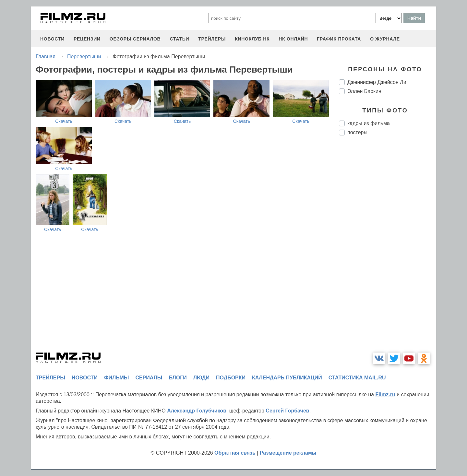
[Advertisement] (388, 249)
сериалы (149, 378)
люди (201, 378)
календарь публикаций (287, 378)
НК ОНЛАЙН (293, 39)
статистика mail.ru (357, 378)
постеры (357, 132)
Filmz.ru (385, 395)
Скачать (64, 121)
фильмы (116, 378)
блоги (178, 378)
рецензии (87, 39)
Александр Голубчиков (197, 411)
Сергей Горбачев (287, 411)
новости (52, 39)
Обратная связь (235, 453)
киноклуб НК (252, 39)
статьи (179, 39)
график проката (339, 39)
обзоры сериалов (135, 39)
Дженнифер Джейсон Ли (377, 82)
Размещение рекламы (288, 453)
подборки (231, 378)
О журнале (385, 39)
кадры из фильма (369, 123)
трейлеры (212, 39)
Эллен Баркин (364, 91)
